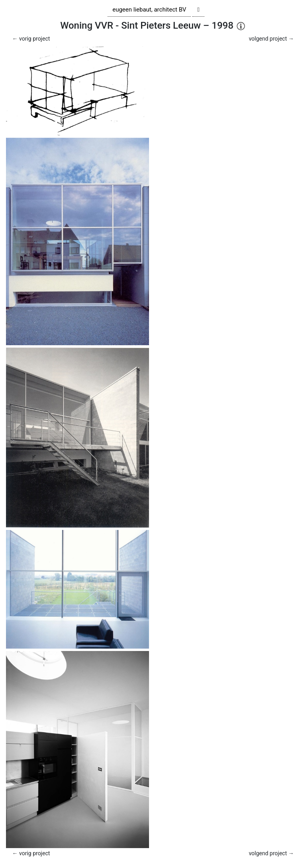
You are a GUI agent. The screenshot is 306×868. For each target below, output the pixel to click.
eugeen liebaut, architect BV (149, 10)
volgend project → (271, 39)
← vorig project (31, 39)
